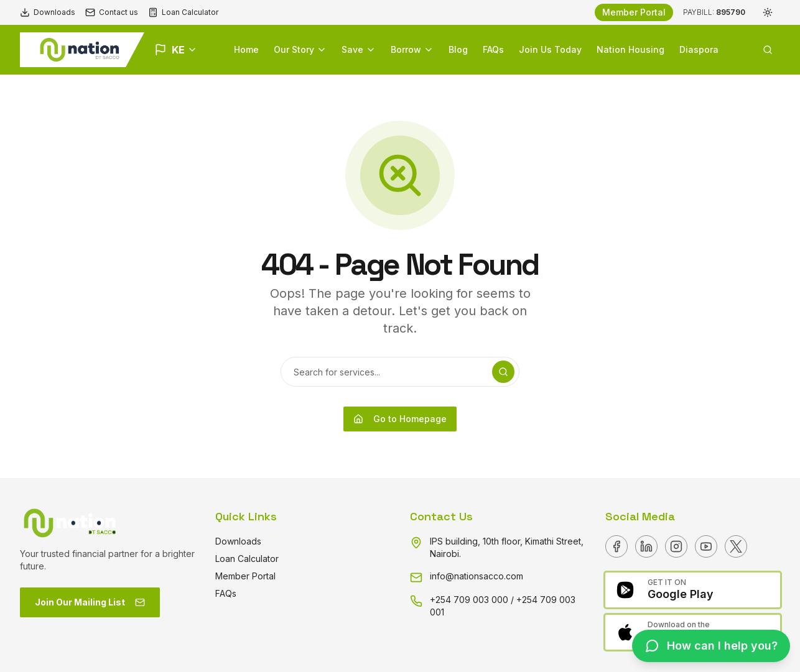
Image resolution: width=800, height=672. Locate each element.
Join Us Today (550, 49)
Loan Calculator (183, 12)
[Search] (503, 372)
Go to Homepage (400, 419)
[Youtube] (706, 546)
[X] (736, 546)
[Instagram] (676, 546)
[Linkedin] (646, 546)
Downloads (48, 12)
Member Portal (634, 12)
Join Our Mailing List (90, 602)
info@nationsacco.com (477, 576)
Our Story (300, 49)
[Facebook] (616, 546)
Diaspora (699, 49)
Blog (458, 49)
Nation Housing (630, 49)
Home (246, 49)
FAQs (493, 49)
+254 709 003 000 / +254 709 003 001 (503, 606)
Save (359, 49)
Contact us (112, 12)
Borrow (412, 49)
